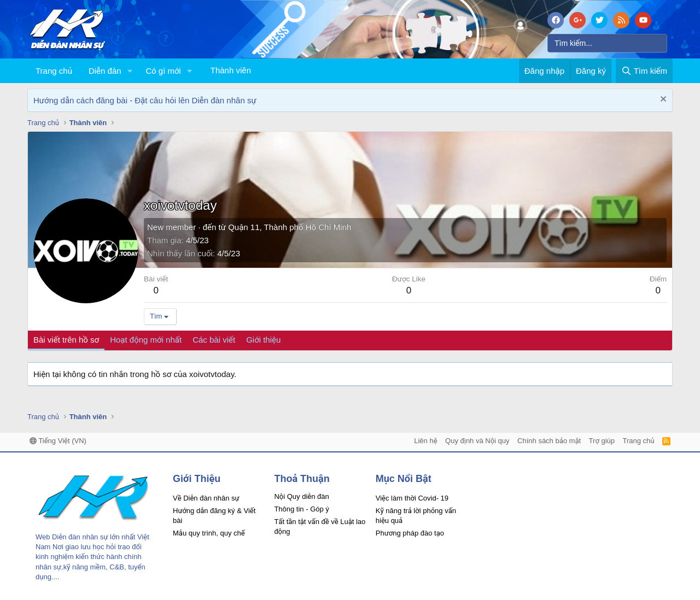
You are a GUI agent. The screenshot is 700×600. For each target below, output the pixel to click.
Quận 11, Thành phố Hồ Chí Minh (290, 227)
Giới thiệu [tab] (263, 340)
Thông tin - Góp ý (301, 509)
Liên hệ (425, 441)
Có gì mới (163, 71)
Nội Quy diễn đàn (301, 496)
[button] (130, 71)
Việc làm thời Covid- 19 (412, 498)
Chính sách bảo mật (549, 441)
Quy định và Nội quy (477, 441)
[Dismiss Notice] (662, 100)
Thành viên (231, 70)
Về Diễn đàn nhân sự (206, 498)
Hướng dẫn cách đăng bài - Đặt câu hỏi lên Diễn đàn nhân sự (145, 100)
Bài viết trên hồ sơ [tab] (66, 340)
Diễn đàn (105, 71)
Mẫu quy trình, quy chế (209, 533)
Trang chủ (54, 71)
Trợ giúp (602, 441)
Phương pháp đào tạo (410, 533)
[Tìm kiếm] (607, 43)
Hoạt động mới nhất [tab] (146, 340)
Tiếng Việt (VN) (58, 441)
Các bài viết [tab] (214, 340)
